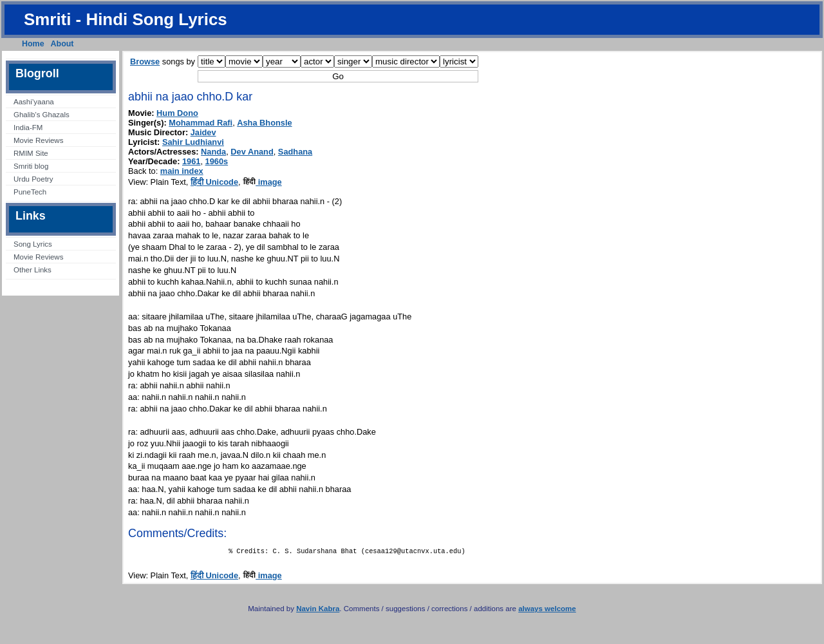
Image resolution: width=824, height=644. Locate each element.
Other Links (33, 270)
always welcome (547, 611)
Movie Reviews (38, 140)
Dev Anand (252, 152)
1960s (217, 161)
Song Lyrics (33, 244)
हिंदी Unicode (214, 182)
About (62, 44)
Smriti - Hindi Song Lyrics (126, 19)
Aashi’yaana (34, 102)
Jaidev (203, 132)
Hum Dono (177, 113)
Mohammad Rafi (201, 123)
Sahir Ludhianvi (193, 142)
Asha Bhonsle (264, 123)
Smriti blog (31, 166)
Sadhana (295, 152)
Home (33, 44)
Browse (145, 62)
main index (182, 171)
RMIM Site (31, 153)
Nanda (213, 152)
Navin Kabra (318, 611)
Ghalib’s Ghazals (42, 115)
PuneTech (30, 192)
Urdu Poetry (33, 179)
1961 (191, 161)
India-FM (28, 128)
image (262, 182)
